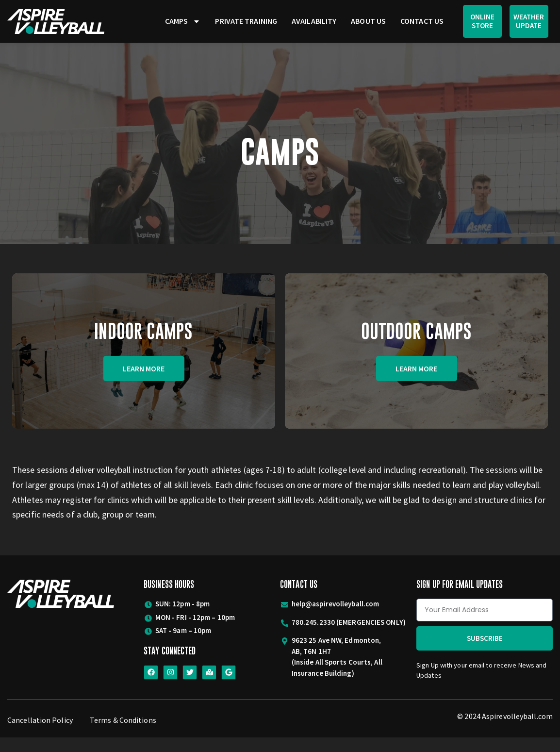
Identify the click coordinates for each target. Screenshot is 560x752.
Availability (314, 21)
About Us (368, 21)
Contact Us (422, 21)
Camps (183, 21)
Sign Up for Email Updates (460, 598)
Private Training (246, 21)
